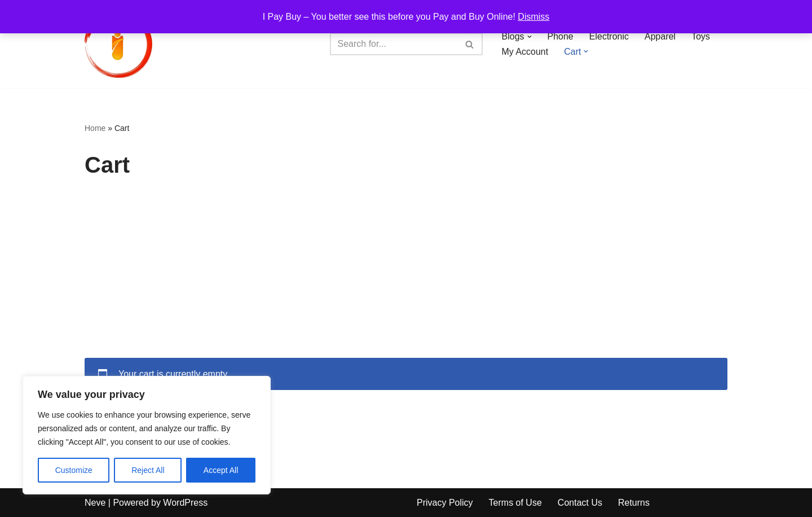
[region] (147, 435)
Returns (634, 503)
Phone (561, 36)
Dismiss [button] (533, 17)
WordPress (185, 503)
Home (95, 128)
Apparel (660, 36)
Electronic (609, 36)
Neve (95, 503)
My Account (525, 52)
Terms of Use (515, 503)
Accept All (221, 470)
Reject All (148, 470)
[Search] (394, 44)
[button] (529, 37)
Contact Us (580, 503)
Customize (74, 470)
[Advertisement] (406, 273)
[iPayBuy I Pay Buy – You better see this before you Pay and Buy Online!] (118, 44)
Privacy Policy (445, 503)
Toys (701, 36)
